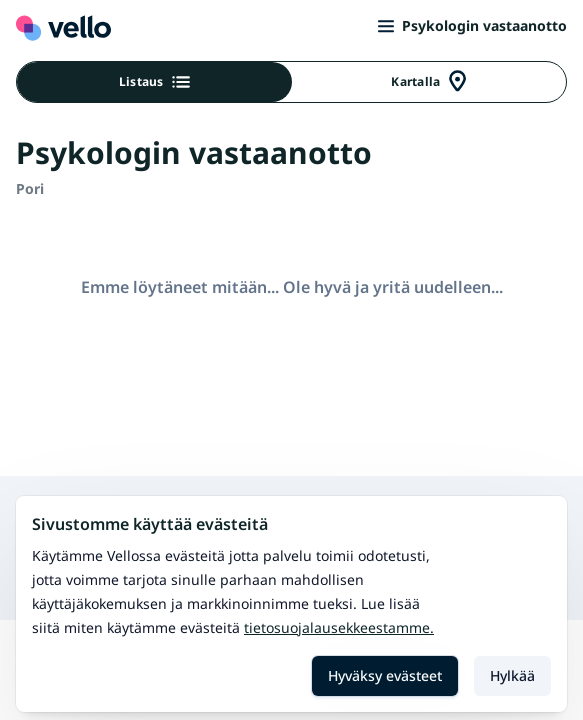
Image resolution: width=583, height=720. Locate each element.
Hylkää (512, 675)
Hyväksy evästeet (385, 675)
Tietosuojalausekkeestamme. (339, 627)
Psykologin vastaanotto (472, 25)
